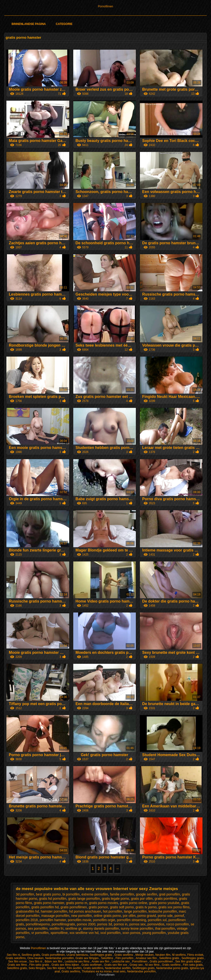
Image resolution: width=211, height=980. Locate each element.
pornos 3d (105, 924)
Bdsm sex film (54, 961)
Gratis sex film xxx (116, 965)
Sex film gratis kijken (189, 961)
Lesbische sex (121, 961)
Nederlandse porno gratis (172, 968)
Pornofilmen (105, 6)
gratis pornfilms (166, 899)
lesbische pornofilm (163, 911)
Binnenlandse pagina (29, 24)
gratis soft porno (122, 907)
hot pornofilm (112, 911)
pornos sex (137, 924)
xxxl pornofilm (110, 933)
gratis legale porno (115, 899)
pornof (179, 916)
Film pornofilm (125, 958)
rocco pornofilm (178, 924)
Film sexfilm (74, 968)
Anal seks (119, 971)
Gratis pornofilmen (53, 955)
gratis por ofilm (142, 899)
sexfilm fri (56, 928)
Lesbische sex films (77, 961)
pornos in (121, 924)
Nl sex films (153, 965)
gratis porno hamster (49, 903)
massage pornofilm (55, 916)
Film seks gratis (40, 965)
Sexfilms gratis (31, 955)
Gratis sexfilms (124, 955)
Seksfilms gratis (169, 958)
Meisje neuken (144, 955)
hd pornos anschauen (85, 911)
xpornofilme (59, 933)
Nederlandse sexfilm (118, 968)
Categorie (64, 24)
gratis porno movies (104, 903)
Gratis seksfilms (16, 958)
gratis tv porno (146, 907)
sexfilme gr (73, 928)
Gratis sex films (18, 965)
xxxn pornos (131, 933)
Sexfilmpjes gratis (101, 955)
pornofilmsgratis (63, 924)
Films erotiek (195, 955)
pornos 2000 (86, 924)
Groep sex (136, 965)
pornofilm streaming (131, 920)
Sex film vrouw (18, 961)
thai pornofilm (165, 928)
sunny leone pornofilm (137, 928)
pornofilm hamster (53, 920)
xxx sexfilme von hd (84, 933)
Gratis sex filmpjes (87, 958)
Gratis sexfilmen (92, 965)
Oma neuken (35, 958)
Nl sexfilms (179, 955)
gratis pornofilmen (74, 907)
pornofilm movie (80, 920)
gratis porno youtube (164, 903)
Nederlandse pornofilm (60, 958)
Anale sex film (101, 961)
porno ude (165, 916)
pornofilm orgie (104, 920)
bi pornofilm (71, 894)
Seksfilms (108, 958)
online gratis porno (107, 916)
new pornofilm (81, 916)
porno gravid (147, 916)
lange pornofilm (135, 911)
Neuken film (163, 955)
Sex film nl (13, 955)
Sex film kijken (56, 968)
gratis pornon (98, 907)
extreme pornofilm (95, 894)
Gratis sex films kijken (66, 965)
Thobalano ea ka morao (97, 971)
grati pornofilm (170, 894)
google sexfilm (147, 894)
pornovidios (156, 924)
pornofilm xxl (157, 920)
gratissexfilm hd (27, 911)
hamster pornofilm (54, 911)
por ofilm (129, 916)
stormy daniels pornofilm (101, 928)
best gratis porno (48, 894)
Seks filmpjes (37, 968)
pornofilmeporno (38, 924)
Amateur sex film (147, 958)
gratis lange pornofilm (84, 899)
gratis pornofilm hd (45, 907)
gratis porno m (76, 903)
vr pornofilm (40, 933)
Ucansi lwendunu (77, 955)
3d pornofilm (25, 894)
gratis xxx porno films (174, 907)
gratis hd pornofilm (53, 899)
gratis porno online (134, 903)
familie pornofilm (122, 894)
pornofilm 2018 (27, 920)
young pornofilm (154, 933)
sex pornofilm (38, 928)
